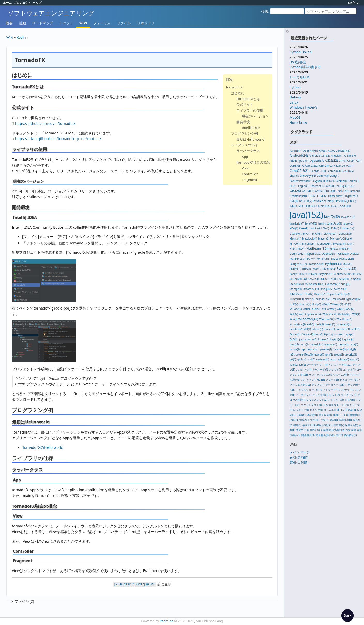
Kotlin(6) (316, 228)
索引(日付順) (299, 462)
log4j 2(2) (336, 339)
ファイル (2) (22, 601)
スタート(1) (332, 380)
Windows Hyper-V (304, 107)
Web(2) (294, 314)
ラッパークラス (248, 151)
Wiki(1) (293, 319)
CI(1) (359, 161)
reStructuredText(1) (301, 354)
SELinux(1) (296, 279)
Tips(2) (347, 294)
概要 (9, 23)
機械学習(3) (323, 425)
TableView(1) (297, 294)
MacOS (295, 117)
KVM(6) (294, 228)
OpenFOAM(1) (298, 254)
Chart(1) (294, 176)
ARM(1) (314, 151)
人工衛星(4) (349, 410)
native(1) (295, 349)
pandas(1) (326, 349)
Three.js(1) (320, 294)
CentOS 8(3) (334, 171)
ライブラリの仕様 (244, 145)
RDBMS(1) (295, 269)
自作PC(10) (313, 430)
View (245, 168)
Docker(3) (353, 181)
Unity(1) (316, 304)
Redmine (167, 621)
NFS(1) (293, 249)
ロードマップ (42, 23)
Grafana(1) (354, 191)
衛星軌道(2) (341, 430)
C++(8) (343, 161)
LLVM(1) (335, 228)
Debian (295, 97)
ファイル (124, 23)
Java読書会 (298, 62)
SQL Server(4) (311, 279)
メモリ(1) (350, 400)
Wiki (83, 23)
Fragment (249, 180)
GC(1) (352, 186)
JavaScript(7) (297, 223)
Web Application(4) (310, 314)
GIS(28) (295, 191)
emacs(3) (329, 329)
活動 (22, 23)
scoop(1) (339, 354)
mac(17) (294, 344)
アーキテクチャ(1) (317, 365)
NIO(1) (302, 249)
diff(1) (307, 329)
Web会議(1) (345, 314)
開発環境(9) (308, 435)
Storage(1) (296, 289)
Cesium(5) (348, 171)
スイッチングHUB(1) (313, 380)
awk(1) (310, 324)
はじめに (238, 93)
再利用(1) (313, 415)
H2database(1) (298, 196)
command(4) (343, 324)
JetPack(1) (336, 223)
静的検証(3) (336, 435)
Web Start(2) (330, 314)
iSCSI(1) (294, 339)
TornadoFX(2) (322, 299)
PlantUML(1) (347, 259)
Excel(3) (329, 186)
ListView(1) (296, 234)
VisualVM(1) (329, 309)
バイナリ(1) (346, 390)
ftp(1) (327, 334)
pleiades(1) (339, 349)
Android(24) (299, 155)
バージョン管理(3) (318, 395)
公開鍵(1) (301, 415)
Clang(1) (334, 176)
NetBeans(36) (317, 248)
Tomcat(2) (308, 299)
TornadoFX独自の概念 (253, 162)
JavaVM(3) (311, 223)
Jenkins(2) (324, 223)
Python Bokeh (301, 52)
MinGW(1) (295, 244)
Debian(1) (341, 181)
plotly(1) (351, 349)
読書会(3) (295, 435)
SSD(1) (335, 279)
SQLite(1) (325, 279)
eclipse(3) (317, 329)
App (245, 157)
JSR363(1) (312, 206)
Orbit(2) (354, 254)
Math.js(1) (295, 238)
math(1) (304, 344)
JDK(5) (293, 206)
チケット (66, 23)
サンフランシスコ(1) (320, 375)
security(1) (351, 354)
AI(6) (306, 151)
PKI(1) (326, 259)
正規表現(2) (337, 425)
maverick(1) (316, 344)
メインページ (300, 452)
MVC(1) (307, 234)
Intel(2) (331, 201)
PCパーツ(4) (314, 259)
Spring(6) (345, 284)
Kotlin (21, 37)
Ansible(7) (350, 156)
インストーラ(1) (337, 365)
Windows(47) (308, 319)
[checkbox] (347, 615)
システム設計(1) (342, 375)
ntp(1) (304, 349)
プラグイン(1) (348, 395)
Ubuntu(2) (305, 304)
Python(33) (334, 264)
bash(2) (319, 324)
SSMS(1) (344, 279)
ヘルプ (37, 2)
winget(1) (344, 359)
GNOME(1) (308, 191)
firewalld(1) (308, 334)
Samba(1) (355, 279)
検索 (265, 11)
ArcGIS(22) (330, 160)
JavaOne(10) (348, 217)
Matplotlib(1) (309, 238)
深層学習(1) (351, 425)
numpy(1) (314, 349)
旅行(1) (325, 420)
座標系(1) (355, 415)
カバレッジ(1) (304, 369)
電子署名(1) (322, 435)
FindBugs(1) (342, 186)
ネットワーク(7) (329, 390)
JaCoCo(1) (333, 206)
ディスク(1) (318, 385)
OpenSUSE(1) (330, 254)
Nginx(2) (333, 249)
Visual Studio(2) (312, 309)
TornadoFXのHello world (43, 447)
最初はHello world (250, 139)
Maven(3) (324, 238)
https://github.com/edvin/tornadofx (45, 123)
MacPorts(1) (331, 234)
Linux (294, 102)
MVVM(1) (317, 234)
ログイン (354, 2)
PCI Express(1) (298, 259)
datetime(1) (296, 329)
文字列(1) (315, 420)
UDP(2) (294, 304)
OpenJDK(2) (314, 254)
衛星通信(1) (355, 430)
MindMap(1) (309, 244)
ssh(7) (312, 359)
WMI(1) (341, 309)
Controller (250, 174)
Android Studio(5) (320, 156)
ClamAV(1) (323, 176)
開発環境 (243, 122)
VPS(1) (347, 304)
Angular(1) (337, 156)
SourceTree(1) (318, 284)
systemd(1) (323, 359)
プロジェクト (22, 2)
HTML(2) (322, 196)
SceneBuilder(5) (299, 284)
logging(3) (348, 339)
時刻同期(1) (345, 420)
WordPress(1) (344, 319)
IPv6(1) (294, 201)
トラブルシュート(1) (307, 390)
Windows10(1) (327, 319)
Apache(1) (303, 161)
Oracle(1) (343, 254)
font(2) (319, 334)
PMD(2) (334, 259)
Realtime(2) (329, 269)
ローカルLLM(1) (332, 410)
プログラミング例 (244, 133)
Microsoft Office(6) (341, 238)
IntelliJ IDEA (251, 128)
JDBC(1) (352, 201)
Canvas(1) (335, 166)
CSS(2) (315, 166)
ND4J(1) (350, 244)
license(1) (324, 339)
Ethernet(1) (317, 186)
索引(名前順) (299, 457)
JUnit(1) (322, 206)
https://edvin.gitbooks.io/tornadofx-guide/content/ (58, 139)
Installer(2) (319, 201)
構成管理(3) (309, 425)
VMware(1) (336, 304)
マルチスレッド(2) (317, 400)
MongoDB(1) (325, 244)
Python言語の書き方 (305, 67)
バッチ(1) (301, 395)
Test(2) (309, 294)
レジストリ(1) (301, 410)
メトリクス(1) (336, 400)
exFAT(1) (355, 329)
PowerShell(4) (316, 264)
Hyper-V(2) (351, 196)
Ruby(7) (312, 274)
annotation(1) (298, 324)
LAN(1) (325, 228)
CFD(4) (351, 161)
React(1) (316, 269)
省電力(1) (301, 430)
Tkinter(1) (295, 299)
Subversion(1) (338, 289)
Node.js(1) (345, 249)
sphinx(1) (302, 359)
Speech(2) (332, 284)
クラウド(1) (335, 369)
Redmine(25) (346, 268)
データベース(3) (335, 385)
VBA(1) (326, 304)
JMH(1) (301, 206)
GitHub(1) (329, 191)
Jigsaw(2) (348, 223)
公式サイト (245, 104)
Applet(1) (316, 161)
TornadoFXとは (248, 99)
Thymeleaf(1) (335, 294)
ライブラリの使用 (250, 110)
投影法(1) (304, 420)
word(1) (354, 359)
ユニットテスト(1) (311, 405)
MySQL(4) (339, 244)
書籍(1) (297, 425)
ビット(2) (335, 395)
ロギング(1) (316, 410)
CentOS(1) (347, 166)
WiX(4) (356, 314)
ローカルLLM (300, 77)
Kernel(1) (304, 228)
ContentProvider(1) (301, 181)
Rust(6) (357, 274)
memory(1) (331, 344)
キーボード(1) (320, 369)
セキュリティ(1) (349, 380)
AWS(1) (323, 151)
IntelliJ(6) (341, 201)
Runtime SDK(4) (343, 274)
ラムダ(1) (328, 405)
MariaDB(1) (345, 234)
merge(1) (343, 344)
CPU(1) (306, 166)
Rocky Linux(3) (298, 274)
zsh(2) (302, 365)
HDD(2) (312, 196)
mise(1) (354, 344)
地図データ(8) (341, 415)
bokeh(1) (330, 324)
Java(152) (306, 215)
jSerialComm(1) (308, 339)
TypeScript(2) (354, 299)
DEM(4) (330, 181)
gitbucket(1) (338, 334)
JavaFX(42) (332, 217)
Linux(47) (347, 228)
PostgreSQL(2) (298, 264)
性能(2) (294, 420)
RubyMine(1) (325, 274)
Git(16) (319, 191)
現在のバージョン (255, 116)
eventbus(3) (343, 329)
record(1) (319, 354)
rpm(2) (329, 354)
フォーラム (102, 23)
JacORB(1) (345, 206)
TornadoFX (234, 87)
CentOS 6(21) (300, 171)
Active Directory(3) (339, 151)
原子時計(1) (325, 415)
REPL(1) (306, 269)
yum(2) (294, 365)
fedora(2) (295, 334)
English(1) (304, 186)
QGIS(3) (347, 264)
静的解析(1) (350, 435)
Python (295, 87)
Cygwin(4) (319, 181)
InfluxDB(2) (305, 201)
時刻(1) (334, 420)
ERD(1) (293, 186)
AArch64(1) (296, 151)
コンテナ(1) (349, 369)
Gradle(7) (341, 191)
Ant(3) (293, 161)
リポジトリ (146, 23)
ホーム (7, 2)
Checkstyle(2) (308, 176)
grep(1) (350, 334)
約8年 (151, 584)
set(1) (293, 359)
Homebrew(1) (336, 196)
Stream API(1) (311, 289)
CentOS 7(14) (318, 171)
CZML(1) (324, 166)
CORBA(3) (295, 166)
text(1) (334, 359)
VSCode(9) (296, 309)
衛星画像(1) (327, 430)
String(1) (325, 289)
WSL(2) (350, 309)
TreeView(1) (338, 299)
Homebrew (298, 122)
